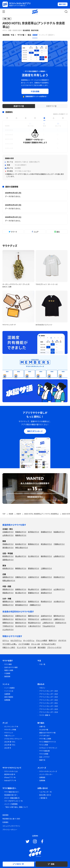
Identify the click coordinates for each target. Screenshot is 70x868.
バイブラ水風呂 (24, 644)
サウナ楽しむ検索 (45, 739)
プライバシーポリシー (10, 830)
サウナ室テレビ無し (10, 644)
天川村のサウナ (21, 626)
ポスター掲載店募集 (11, 798)
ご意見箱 (42, 798)
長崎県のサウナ (34, 601)
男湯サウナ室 (19, 106)
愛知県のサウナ (34, 568)
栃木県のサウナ (21, 544)
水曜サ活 (42, 727)
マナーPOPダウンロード (12, 801)
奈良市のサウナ (8, 616)
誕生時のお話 (9, 774)
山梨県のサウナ (59, 556)
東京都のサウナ (8, 547)
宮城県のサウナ (46, 532)
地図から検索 (9, 670)
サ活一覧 (42, 664)
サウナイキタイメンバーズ (48, 771)
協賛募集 (7, 700)
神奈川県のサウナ (22, 547)
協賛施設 (42, 777)
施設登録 (7, 676)
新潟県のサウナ (8, 556)
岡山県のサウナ (34, 589)
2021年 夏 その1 (10, 742)
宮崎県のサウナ (8, 605)
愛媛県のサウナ (34, 593)
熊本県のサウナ (46, 601)
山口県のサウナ (59, 589)
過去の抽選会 (9, 697)
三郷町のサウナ (59, 619)
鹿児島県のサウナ (22, 605)
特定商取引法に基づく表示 (11, 819)
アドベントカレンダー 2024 (49, 694)
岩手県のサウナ (34, 532)
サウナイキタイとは (11, 771)
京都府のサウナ (21, 577)
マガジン (42, 688)
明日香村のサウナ (34, 623)
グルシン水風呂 (42, 640)
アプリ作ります (44, 736)
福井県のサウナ (46, 556)
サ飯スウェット (9, 736)
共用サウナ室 (51, 106)
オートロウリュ (29, 640)
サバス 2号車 (44, 745)
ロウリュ (6, 640)
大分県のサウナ (59, 601)
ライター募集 (44, 715)
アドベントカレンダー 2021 (49, 703)
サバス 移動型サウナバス (48, 742)
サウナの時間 (44, 754)
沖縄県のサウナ (35, 605)
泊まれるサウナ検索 (11, 667)
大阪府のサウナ (34, 577)
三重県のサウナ (46, 568)
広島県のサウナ (46, 589)
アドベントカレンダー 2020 (49, 706)
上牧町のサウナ (48, 623)
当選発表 (7, 694)
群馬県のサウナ (34, 544)
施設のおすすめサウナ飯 (47, 733)
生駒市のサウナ (8, 619)
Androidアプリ (9, 781)
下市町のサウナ (8, 626)
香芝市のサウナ (21, 619)
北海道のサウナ (8, 532)
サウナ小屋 (32, 647)
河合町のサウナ (61, 623)
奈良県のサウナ (59, 577)
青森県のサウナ (21, 532)
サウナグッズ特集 (10, 730)
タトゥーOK (35, 644)
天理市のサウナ (21, 616)
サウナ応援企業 (44, 751)
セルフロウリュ (16, 640)
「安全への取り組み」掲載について (16, 807)
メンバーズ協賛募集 (11, 804)
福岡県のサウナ (8, 601)
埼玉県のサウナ (46, 544)
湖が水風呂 (42, 647)
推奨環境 (5, 815)
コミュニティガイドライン (11, 826)
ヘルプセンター (44, 792)
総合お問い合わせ (45, 795)
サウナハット (9, 733)
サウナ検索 (8, 664)
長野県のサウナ (8, 560)
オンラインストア (10, 727)
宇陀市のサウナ (34, 619)
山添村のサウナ (46, 619)
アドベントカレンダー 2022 (49, 700)
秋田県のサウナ (59, 532)
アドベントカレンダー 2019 (49, 709)
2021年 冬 (8, 748)
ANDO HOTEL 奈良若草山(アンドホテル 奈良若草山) (34, 25)
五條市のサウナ (46, 616)
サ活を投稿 (35, 91)
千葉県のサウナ (59, 544)
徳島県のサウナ (8, 593)
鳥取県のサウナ (8, 589)
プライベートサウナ (54, 647)
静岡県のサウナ (21, 568)
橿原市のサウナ (34, 616)
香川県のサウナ (21, 593)
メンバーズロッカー (46, 774)
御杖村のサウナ (21, 623)
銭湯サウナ (53, 640)
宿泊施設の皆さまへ (11, 795)
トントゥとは (9, 691)
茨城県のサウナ (8, 544)
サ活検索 (7, 673)
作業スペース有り (9, 647)
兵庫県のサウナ (46, 577)
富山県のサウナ (21, 556)
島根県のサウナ (21, 589)
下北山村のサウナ (49, 626)
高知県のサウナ (46, 593)
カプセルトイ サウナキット (48, 748)
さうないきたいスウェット (13, 739)
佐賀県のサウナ (21, 601)
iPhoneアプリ (9, 777)
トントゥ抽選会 (9, 688)
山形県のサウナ (8, 535)
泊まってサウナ (44, 757)
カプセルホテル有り (49, 644)
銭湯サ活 (42, 760)
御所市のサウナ (59, 616)
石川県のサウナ (34, 556)
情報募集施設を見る (35, 497)
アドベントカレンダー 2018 (49, 712)
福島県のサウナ (21, 535)
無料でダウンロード (35, 431)
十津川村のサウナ (34, 626)
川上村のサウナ (8, 629)
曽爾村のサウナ (8, 623)
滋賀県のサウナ (8, 577)
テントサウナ (22, 647)
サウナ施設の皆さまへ (12, 792)
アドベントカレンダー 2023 (49, 697)
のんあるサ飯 (44, 730)
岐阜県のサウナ (8, 568)
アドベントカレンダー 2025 (49, 691)
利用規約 (5, 822)
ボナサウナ (62, 640)
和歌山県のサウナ (9, 580)
